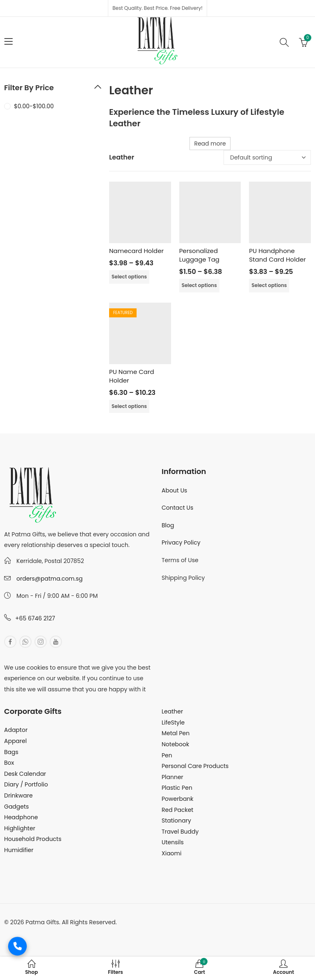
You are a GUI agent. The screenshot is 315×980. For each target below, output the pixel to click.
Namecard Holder (136, 251)
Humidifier (19, 850)
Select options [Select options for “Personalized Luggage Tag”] (199, 285)
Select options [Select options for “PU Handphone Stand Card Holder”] (269, 285)
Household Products (33, 839)
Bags (11, 752)
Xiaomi (171, 853)
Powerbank (178, 799)
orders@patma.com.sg (49, 579)
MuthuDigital (80, 933)
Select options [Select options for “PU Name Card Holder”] (129, 406)
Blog (168, 525)
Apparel (15, 741)
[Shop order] (267, 157)
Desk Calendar (25, 774)
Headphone (21, 817)
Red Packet (177, 810)
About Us (174, 490)
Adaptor (16, 730)
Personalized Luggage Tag (199, 255)
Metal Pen (176, 733)
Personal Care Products (195, 766)
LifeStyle (173, 722)
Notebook (175, 744)
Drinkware (18, 795)
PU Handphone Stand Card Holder (277, 255)
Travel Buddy (180, 832)
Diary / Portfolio (26, 784)
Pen (167, 755)
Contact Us (177, 508)
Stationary (176, 820)
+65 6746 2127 (35, 618)
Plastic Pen (177, 788)
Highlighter (20, 828)
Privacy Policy (181, 542)
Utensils (173, 842)
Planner (172, 777)
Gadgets (16, 807)
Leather (172, 711)
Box (9, 763)
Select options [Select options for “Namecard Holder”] (129, 277)
